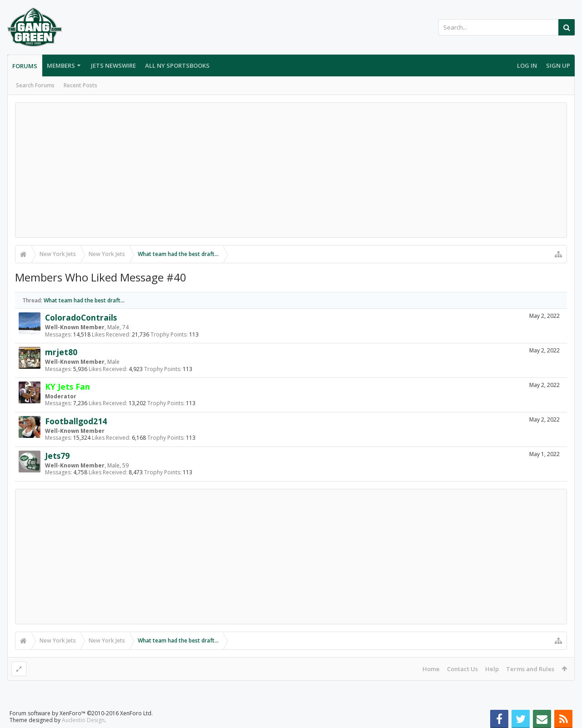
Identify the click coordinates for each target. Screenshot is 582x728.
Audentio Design (83, 720)
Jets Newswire (113, 65)
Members (61, 65)
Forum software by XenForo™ (81, 713)
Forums (25, 66)
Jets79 (57, 456)
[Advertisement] (291, 170)
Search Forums (35, 85)
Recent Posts (80, 85)
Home (431, 669)
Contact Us (462, 669)
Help (492, 669)
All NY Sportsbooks (177, 65)
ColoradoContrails (81, 317)
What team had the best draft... (84, 300)
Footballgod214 (76, 421)
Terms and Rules (530, 669)
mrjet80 (61, 352)
